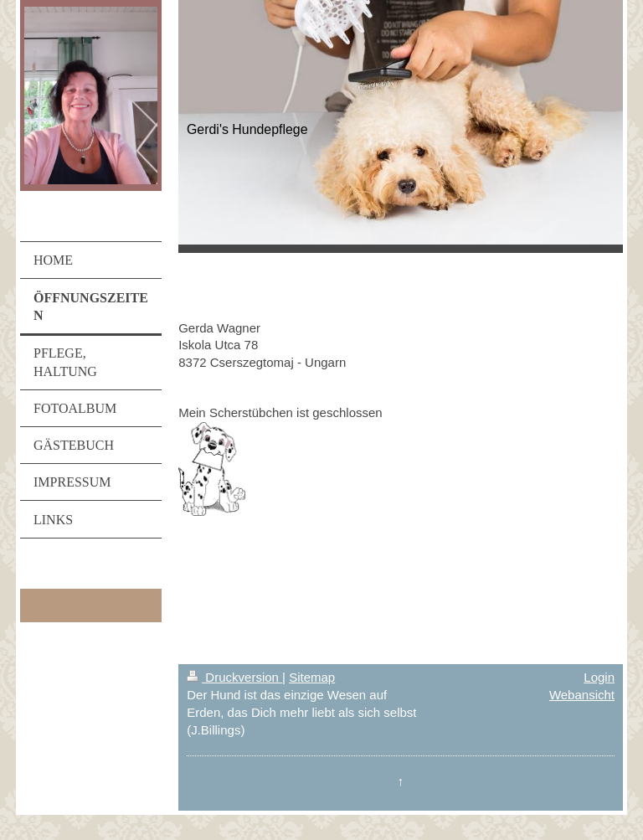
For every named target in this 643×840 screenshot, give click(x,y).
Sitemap (312, 677)
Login (599, 677)
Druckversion (234, 677)
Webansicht (582, 695)
